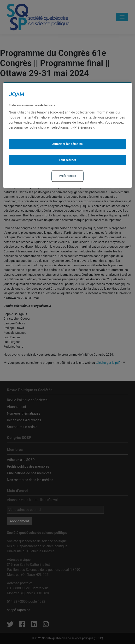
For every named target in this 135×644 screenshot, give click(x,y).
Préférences (67, 176)
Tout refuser (67, 160)
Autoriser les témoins (67, 144)
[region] (67, 135)
